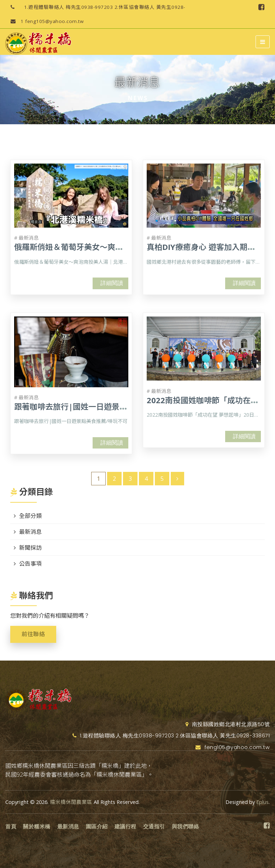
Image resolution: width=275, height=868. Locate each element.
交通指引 (154, 827)
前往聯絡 (33, 634)
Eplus (262, 802)
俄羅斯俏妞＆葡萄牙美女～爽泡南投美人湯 (88, 247)
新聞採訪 (30, 548)
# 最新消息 (26, 238)
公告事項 (30, 564)
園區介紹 (97, 827)
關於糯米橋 (37, 827)
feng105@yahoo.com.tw (44, 21)
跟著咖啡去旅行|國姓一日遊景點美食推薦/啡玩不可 (103, 406)
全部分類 (30, 516)
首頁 (11, 827)
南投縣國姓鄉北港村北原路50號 (228, 724)
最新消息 (30, 532)
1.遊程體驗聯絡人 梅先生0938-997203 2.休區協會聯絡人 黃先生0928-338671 (95, 7)
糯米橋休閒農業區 (71, 802)
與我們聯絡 (186, 827)
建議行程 (125, 827)
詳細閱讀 (112, 283)
